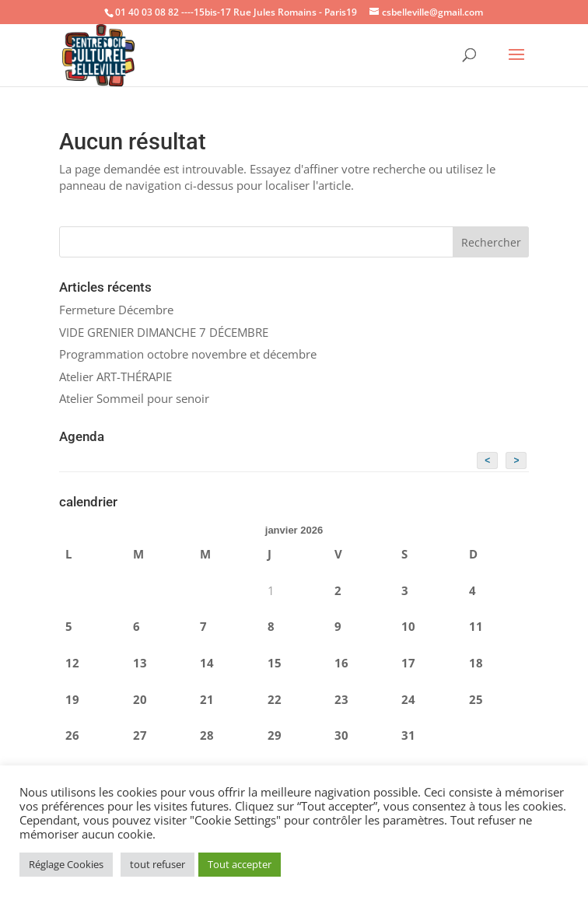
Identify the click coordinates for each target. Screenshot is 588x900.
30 (341, 735)
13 (140, 663)
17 (408, 663)
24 (408, 699)
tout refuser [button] (157, 864)
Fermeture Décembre (116, 310)
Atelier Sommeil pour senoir (134, 398)
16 (341, 663)
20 (140, 699)
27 (140, 735)
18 (476, 663)
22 (275, 699)
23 (341, 699)
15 (275, 663)
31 (408, 735)
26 (72, 735)
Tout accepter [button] (240, 864)
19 (72, 699)
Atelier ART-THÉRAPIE (115, 376)
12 (72, 663)
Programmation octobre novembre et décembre (188, 354)
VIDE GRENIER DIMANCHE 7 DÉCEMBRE (164, 332)
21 (207, 699)
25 (476, 699)
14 (207, 663)
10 (408, 626)
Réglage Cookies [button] (66, 864)
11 (476, 626)
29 (275, 735)
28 (207, 735)
